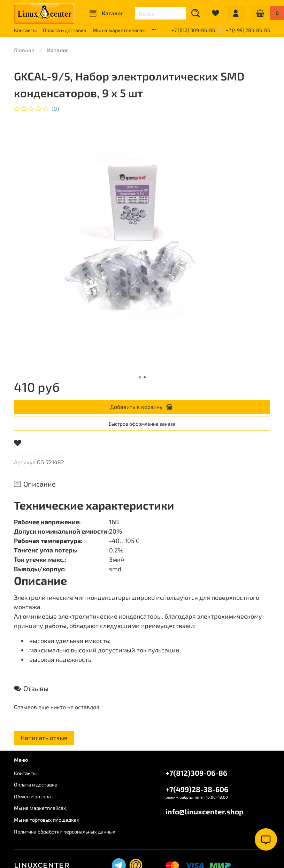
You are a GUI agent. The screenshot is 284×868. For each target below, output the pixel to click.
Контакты (25, 30)
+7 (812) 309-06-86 (193, 30)
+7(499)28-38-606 (197, 789)
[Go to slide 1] (140, 377)
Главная (24, 50)
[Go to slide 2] (145, 377)
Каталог (106, 13)
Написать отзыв (44, 738)
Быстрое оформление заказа (142, 424)
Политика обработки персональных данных (65, 832)
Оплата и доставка (65, 30)
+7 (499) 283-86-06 (248, 30)
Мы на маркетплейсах (119, 30)
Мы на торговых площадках (47, 820)
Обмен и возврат (34, 796)
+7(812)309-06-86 (196, 773)
